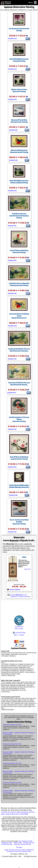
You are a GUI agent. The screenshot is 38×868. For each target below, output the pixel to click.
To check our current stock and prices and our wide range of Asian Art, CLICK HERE (18, 813)
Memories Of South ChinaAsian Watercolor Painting (19, 121)
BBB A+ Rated (19, 635)
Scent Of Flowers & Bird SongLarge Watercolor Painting (19, 458)
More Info (27, 569)
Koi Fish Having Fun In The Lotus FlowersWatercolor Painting (19, 419)
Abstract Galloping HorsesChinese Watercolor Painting (19, 151)
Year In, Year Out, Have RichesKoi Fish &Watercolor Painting (19, 522)
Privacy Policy (21, 850)
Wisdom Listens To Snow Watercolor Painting (19, 91)
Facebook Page (19, 633)
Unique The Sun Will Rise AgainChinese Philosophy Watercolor (19, 486)
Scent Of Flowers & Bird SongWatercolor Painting (19, 252)
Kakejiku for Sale (7, 843)
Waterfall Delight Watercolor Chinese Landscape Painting (19, 182)
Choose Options (14, 589)
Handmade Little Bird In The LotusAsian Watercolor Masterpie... (19, 350)
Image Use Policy (10, 850)
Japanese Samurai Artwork (22, 844)
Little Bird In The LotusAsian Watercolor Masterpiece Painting (19, 216)
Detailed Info (13, 39)
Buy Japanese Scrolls (26, 841)
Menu (33, 3)
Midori (24, 557)
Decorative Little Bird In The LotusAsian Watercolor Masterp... (19, 384)
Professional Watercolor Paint (12, 725)
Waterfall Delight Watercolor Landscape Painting (19, 60)
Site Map (19, 847)
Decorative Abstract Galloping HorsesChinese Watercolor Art (19, 316)
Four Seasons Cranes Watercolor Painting (19, 30)
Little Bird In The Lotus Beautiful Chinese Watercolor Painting (19, 284)
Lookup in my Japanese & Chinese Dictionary (20, 596)
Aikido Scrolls (18, 843)
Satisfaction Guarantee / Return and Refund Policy (20, 851)
